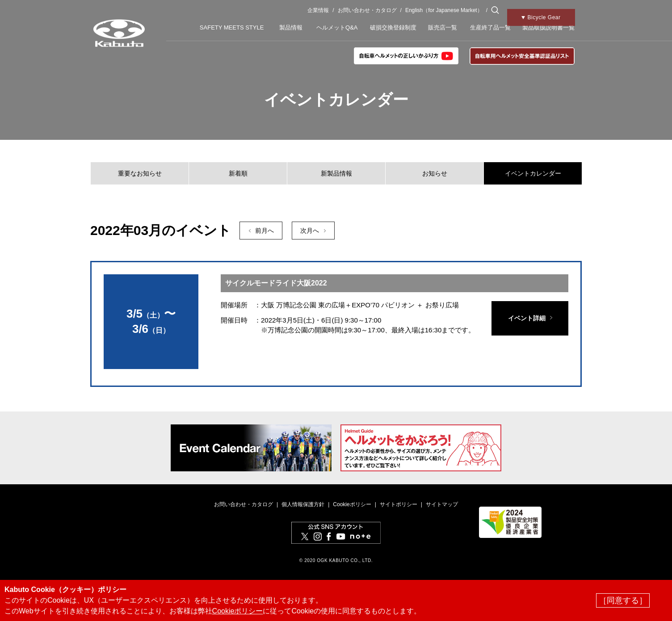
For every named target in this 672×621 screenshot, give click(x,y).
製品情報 (291, 27)
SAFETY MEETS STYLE (232, 27)
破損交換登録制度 (393, 27)
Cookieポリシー (352, 504)
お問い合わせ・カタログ (367, 10)
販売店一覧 (443, 27)
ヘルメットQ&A (337, 27)
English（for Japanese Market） (444, 10)
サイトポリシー (399, 504)
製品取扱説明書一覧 (548, 27)
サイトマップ (442, 504)
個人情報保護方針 (303, 504)
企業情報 (318, 10)
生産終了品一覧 (490, 27)
